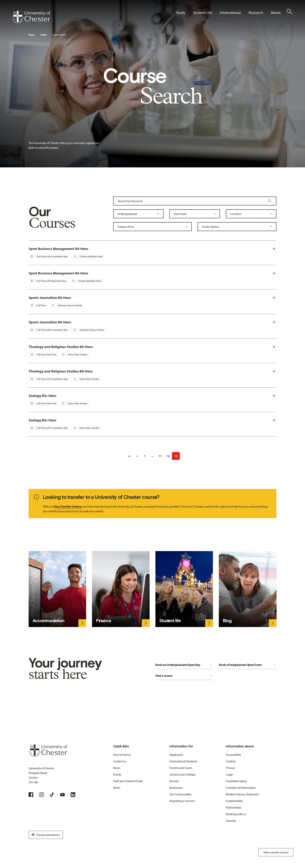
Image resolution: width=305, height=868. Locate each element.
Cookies (231, 761)
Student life (170, 621)
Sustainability (234, 801)
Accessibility (233, 755)
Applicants (176, 755)
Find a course (184, 676)
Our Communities (180, 794)
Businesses (176, 788)
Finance (103, 621)
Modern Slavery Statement (242, 794)
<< (129, 456)
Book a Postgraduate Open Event (248, 665)
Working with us (236, 814)
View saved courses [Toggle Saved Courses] (276, 852)
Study (43, 35)
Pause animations (45, 835)
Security (231, 821)
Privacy (230, 768)
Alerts (117, 788)
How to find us (122, 755)
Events (117, 774)
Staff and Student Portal (128, 781)
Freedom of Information (241, 788)
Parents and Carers (181, 768)
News (117, 768)
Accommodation (48, 621)
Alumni (174, 781)
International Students (183, 761)
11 (160, 456)
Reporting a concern (182, 801)
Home (32, 35)
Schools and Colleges (183, 774)
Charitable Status (236, 781)
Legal (229, 774)
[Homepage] (31, 17)
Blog (227, 621)
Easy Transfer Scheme (68, 506)
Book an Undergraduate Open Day (184, 665)
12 (168, 456)
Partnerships (234, 807)
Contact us (120, 761)
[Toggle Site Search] (289, 12)
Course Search (59, 35)
